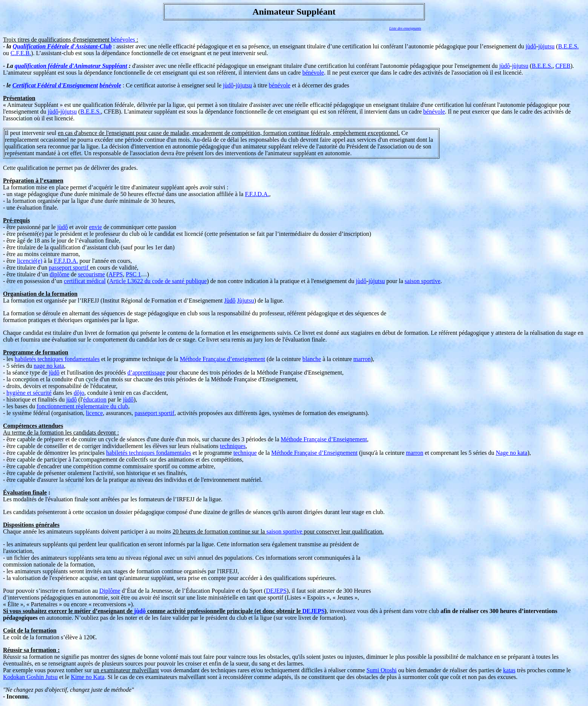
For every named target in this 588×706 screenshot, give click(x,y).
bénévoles (123, 40)
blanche (312, 359)
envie (95, 227)
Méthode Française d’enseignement (222, 359)
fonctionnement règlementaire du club (82, 406)
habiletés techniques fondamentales (57, 359)
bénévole (313, 73)
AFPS (115, 274)
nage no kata (49, 366)
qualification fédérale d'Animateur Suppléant (71, 66)
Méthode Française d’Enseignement (324, 439)
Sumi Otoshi (381, 670)
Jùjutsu (245, 301)
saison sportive (423, 281)
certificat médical (85, 281)
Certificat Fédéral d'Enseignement (55, 85)
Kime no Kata (88, 677)
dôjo (79, 393)
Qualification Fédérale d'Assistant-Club (62, 46)
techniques (232, 446)
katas (509, 670)
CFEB (563, 66)
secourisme (91, 274)
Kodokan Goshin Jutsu (30, 677)
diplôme (59, 274)
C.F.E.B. (21, 53)
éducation (95, 399)
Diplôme (110, 591)
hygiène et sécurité (29, 393)
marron (362, 359)
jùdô (531, 46)
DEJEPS (276, 591)
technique (245, 453)
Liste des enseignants (405, 28)
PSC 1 (133, 274)
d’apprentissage (146, 372)
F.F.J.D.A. (257, 194)
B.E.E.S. (568, 46)
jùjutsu (546, 46)
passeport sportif (69, 268)
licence (94, 413)
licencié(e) (30, 261)
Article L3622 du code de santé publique (158, 281)
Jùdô (230, 301)
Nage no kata (511, 453)
